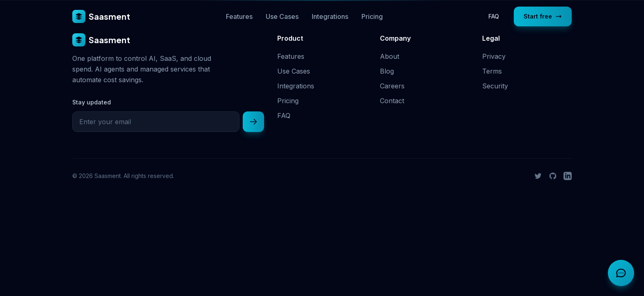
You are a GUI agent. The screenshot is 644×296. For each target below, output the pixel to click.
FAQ (494, 16)
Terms (492, 71)
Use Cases (282, 16)
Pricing (372, 16)
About (390, 56)
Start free (543, 16)
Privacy (494, 56)
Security (495, 86)
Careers (392, 86)
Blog (387, 71)
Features (239, 16)
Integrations (330, 16)
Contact (392, 101)
